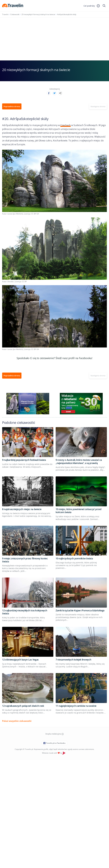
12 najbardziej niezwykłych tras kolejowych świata (25, 612)
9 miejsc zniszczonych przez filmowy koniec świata (25, 560)
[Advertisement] (54, 39)
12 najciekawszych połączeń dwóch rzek (23, 706)
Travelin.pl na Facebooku (54, 743)
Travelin (5, 14)
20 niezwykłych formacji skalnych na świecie (38, 14)
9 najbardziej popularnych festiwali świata (24, 460)
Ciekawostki (15, 14)
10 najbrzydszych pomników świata (74, 558)
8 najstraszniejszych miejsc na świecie (22, 509)
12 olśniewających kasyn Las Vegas (20, 660)
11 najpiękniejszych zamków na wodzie (76, 706)
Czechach (66, 125)
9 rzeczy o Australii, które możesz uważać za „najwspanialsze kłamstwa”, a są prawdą (79, 461)
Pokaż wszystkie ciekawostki (17, 721)
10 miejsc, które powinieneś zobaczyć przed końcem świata (78, 511)
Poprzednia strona (12, 106)
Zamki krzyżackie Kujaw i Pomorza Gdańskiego (80, 610)
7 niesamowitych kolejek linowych (73, 660)
